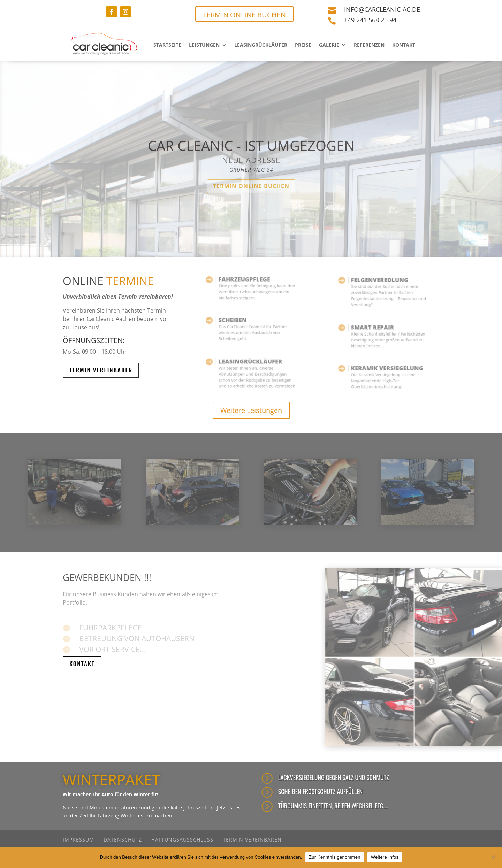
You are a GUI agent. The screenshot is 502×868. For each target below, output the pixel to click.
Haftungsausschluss (182, 840)
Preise (303, 45)
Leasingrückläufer (261, 45)
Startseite (167, 45)
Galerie (329, 45)
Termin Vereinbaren (101, 370)
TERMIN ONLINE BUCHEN (244, 15)
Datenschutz (123, 840)
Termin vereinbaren (252, 840)
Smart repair (376, 330)
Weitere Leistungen (251, 410)
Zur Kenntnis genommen (335, 857)
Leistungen (204, 45)
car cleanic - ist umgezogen (251, 158)
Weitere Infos (385, 857)
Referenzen (369, 45)
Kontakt (404, 45)
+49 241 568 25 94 (370, 20)
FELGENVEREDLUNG (381, 284)
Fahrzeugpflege (246, 282)
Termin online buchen (251, 198)
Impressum (78, 840)
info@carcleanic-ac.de (382, 9)
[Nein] (493, 857)
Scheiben (238, 323)
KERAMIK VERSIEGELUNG (386, 371)
